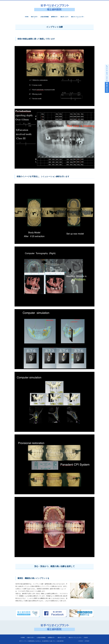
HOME (27, 17)
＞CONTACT (81, 641)
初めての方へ (34, 17)
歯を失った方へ (65, 17)
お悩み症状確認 (45, 17)
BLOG (86, 637)
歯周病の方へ (55, 17)
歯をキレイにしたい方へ (78, 17)
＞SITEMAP (86, 641)
